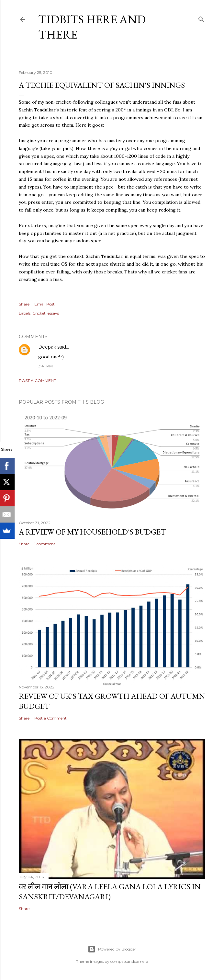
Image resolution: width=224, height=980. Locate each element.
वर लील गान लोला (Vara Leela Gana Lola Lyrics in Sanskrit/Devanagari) (110, 892)
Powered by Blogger (112, 949)
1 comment (45, 544)
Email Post (45, 304)
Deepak (47, 347)
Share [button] (24, 304)
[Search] (201, 18)
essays (53, 313)
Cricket (39, 313)
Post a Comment (37, 380)
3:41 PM (45, 366)
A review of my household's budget (92, 532)
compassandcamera (129, 961)
